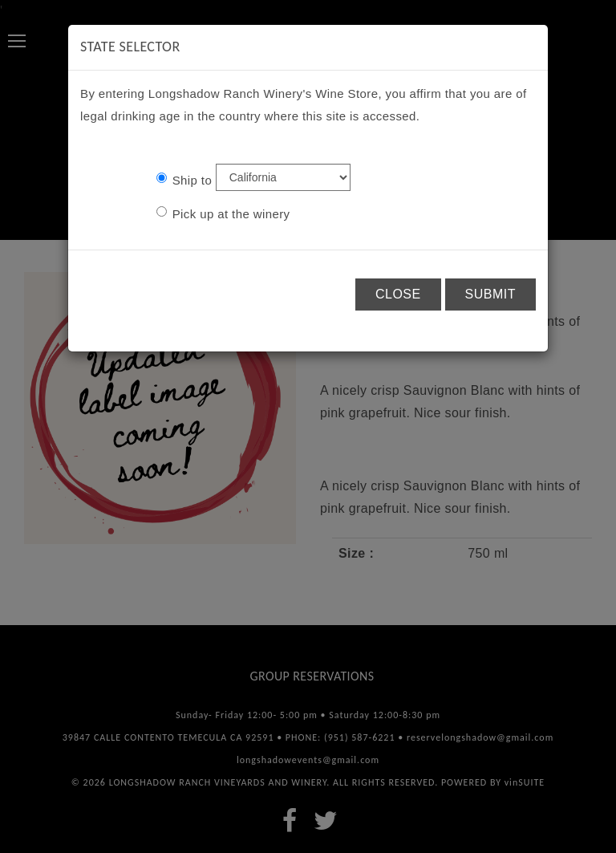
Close (398, 294)
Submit (490, 294)
